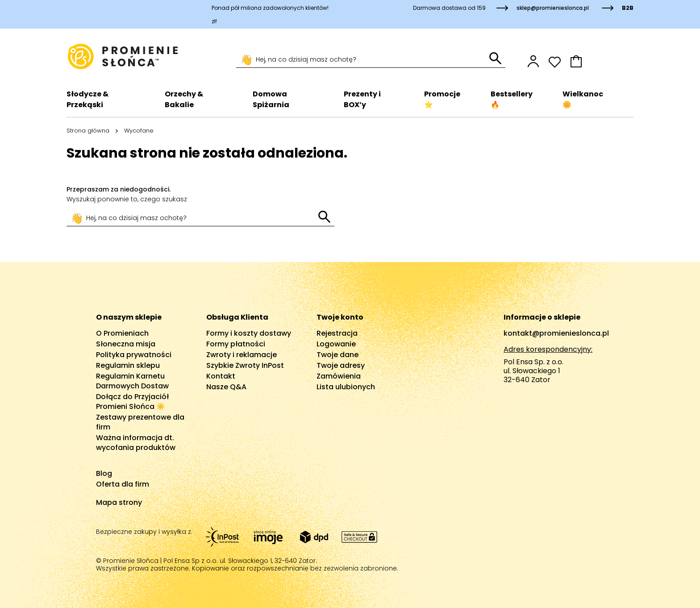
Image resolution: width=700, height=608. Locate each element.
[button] (602, 61)
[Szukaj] (363, 60)
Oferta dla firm (123, 484)
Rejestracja (337, 333)
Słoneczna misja (126, 344)
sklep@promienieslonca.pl (553, 8)
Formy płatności (236, 344)
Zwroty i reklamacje (242, 355)
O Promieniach (122, 333)
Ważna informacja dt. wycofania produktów (136, 443)
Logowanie (336, 344)
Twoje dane (337, 355)
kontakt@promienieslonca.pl (556, 333)
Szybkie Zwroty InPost (245, 365)
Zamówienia (339, 376)
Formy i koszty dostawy (249, 333)
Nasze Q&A (226, 387)
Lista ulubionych (346, 387)
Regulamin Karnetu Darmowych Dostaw (132, 381)
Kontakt (221, 376)
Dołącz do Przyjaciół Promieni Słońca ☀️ (132, 402)
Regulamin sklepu (128, 365)
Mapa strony (119, 502)
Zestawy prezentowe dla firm (140, 422)
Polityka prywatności (134, 355)
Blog (104, 473)
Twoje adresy (341, 365)
